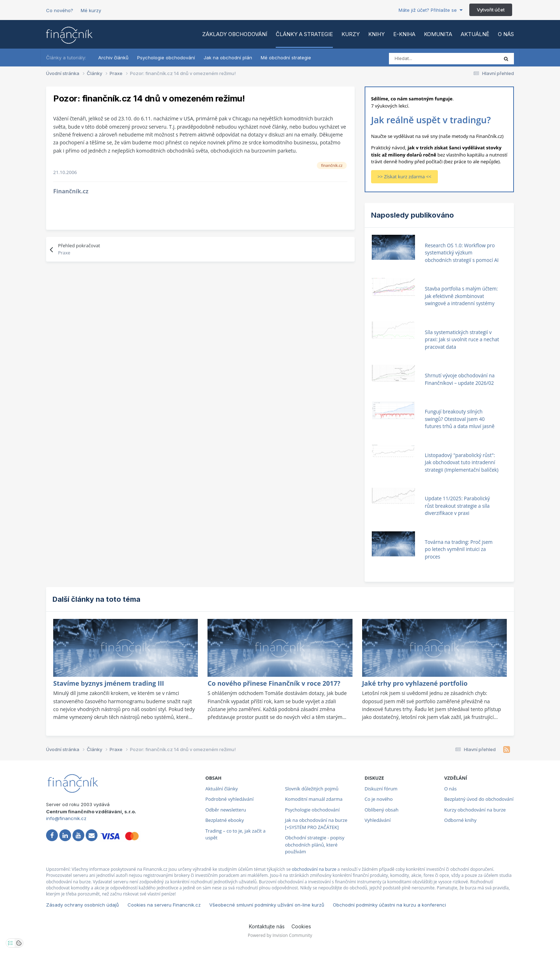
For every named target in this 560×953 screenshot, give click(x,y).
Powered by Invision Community (280, 935)
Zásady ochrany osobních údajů (82, 905)
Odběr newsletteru (226, 810)
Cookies (301, 926)
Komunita (438, 34)
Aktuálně (475, 34)
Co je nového (379, 799)
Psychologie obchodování (166, 58)
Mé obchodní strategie (286, 58)
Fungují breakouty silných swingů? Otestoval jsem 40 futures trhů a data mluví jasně (460, 419)
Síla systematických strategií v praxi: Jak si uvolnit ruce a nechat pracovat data (462, 339)
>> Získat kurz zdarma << (404, 177)
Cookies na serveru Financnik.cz (164, 905)
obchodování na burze (314, 869)
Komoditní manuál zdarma (314, 799)
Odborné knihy (460, 820)
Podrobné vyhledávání (229, 799)
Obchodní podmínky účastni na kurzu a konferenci (389, 905)
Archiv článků (113, 58)
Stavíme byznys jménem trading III (109, 683)
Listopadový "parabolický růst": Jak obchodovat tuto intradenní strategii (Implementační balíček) (462, 462)
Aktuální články (222, 789)
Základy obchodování (235, 34)
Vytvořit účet (491, 10)
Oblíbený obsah (382, 810)
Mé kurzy (91, 10)
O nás (506, 34)
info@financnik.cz (66, 818)
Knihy (376, 34)
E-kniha (404, 34)
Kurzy (351, 34)
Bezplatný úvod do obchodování (479, 799)
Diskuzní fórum (381, 789)
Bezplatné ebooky (225, 820)
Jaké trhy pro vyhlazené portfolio (415, 683)
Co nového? (60, 10)
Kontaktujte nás (267, 926)
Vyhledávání (378, 820)
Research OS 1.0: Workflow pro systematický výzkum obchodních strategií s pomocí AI (462, 253)
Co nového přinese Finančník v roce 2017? (274, 683)
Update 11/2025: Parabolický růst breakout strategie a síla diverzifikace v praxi (457, 506)
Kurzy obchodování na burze (475, 810)
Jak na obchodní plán (228, 58)
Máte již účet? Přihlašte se (431, 10)
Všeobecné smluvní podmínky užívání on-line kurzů (267, 905)
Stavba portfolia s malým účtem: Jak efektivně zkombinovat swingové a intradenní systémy (461, 296)
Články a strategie (304, 34)
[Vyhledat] (421, 59)
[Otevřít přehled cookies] (19, 943)
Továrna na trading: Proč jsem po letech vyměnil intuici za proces (459, 549)
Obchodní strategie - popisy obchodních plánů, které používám (315, 845)
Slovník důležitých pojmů (312, 789)
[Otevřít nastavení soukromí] (10, 943)
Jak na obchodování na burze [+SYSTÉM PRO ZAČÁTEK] (316, 824)
